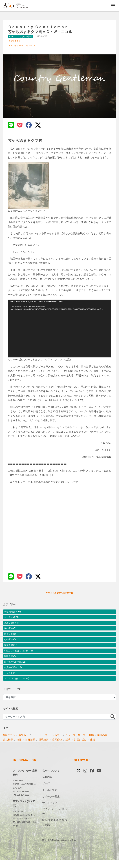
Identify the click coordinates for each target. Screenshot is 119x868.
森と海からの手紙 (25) (17, 668)
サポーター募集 (51, 804)
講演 (68, 748)
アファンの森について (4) (19, 686)
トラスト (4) (11, 680)
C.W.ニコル (16, 41)
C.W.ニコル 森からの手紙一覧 (60, 593)
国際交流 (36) (12, 661)
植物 (19, 748)
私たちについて (51, 779)
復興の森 (102, 743)
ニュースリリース (75, 743)
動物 (91, 743)
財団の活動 (80, 748)
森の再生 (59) (12, 631)
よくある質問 (50, 798)
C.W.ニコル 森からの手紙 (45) (21, 655)
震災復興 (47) (12, 649)
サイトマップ (50, 811)
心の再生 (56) (12, 643)
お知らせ (24, 743)
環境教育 (44, 748)
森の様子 (8, 748)
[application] (59, 329)
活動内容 (47, 785)
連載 (93, 748)
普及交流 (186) (12, 624)
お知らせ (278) (12, 618)
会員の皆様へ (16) (14, 674)
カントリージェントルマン (23, 45)
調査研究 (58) (12, 637)
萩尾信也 (57, 748)
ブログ (46, 792)
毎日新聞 (30, 748)
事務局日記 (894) (14, 612)
